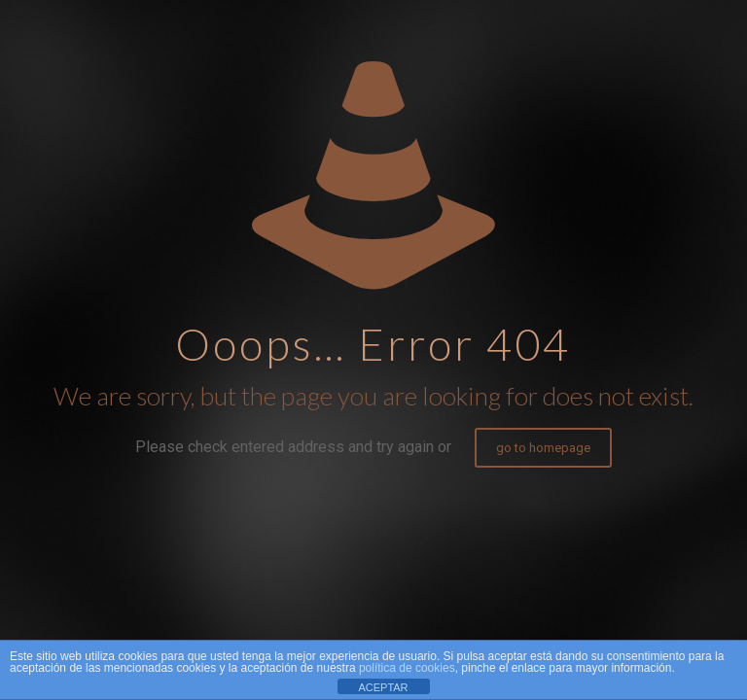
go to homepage (543, 448)
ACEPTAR (383, 687)
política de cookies (407, 668)
